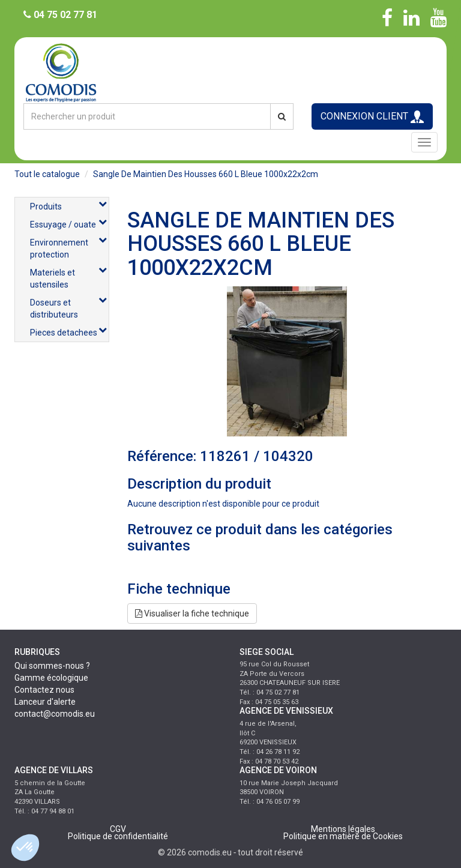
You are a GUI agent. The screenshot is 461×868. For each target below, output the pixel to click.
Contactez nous (44, 690)
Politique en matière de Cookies (343, 836)
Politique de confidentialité (118, 836)
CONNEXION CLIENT (372, 117)
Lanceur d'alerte (45, 702)
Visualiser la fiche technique (192, 613)
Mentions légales (343, 829)
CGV (118, 829)
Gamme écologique (51, 678)
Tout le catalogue (47, 174)
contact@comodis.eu (55, 714)
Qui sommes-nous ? (52, 666)
